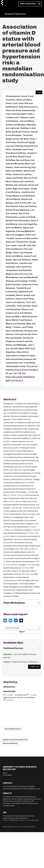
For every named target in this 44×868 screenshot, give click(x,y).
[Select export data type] (22, 628)
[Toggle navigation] (30, 4)
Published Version (13, 648)
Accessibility (7, 775)
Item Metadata (14, 603)
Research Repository (15, 14)
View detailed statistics (13, 729)
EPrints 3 (14, 799)
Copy (38, 92)
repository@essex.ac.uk (32, 789)
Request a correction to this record (15, 740)
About (5, 773)
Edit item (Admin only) (10, 743)
